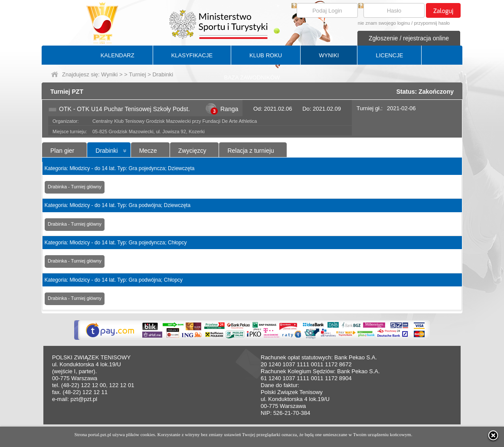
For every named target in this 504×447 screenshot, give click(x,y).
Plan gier (62, 151)
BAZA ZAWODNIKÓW (252, 77)
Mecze (148, 151)
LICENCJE (389, 55)
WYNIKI (329, 55)
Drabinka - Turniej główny (75, 187)
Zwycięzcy (192, 151)
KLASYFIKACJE (192, 55)
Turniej (137, 74)
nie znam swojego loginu (384, 23)
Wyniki (109, 74)
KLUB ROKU (266, 55)
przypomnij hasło (432, 23)
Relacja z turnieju (250, 151)
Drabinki (106, 151)
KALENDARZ (118, 55)
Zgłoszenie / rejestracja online (409, 38)
